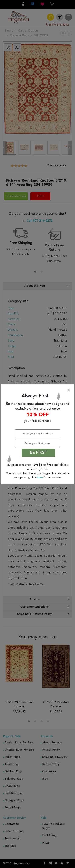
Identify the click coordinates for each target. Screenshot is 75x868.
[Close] (38, 390)
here (40, 478)
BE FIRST (38, 453)
